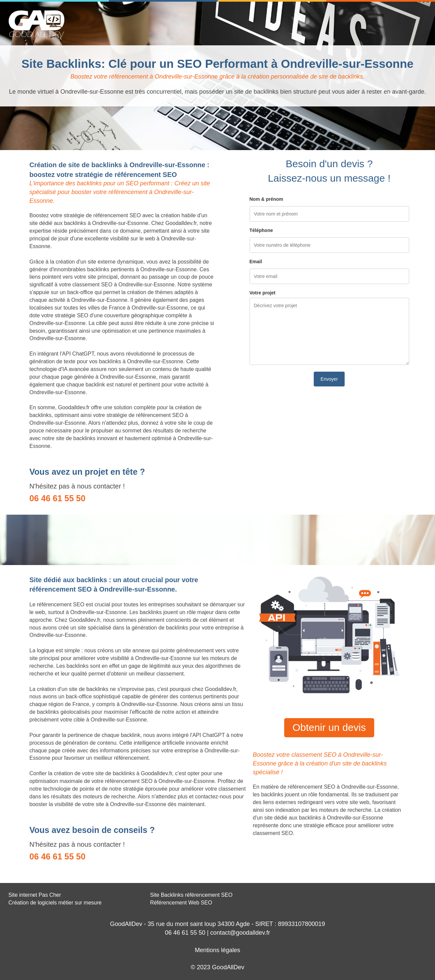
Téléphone (261, 230)
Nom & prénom (266, 199)
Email (256, 262)
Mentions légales (217, 950)
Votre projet (263, 293)
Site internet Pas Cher (35, 895)
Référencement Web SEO (181, 903)
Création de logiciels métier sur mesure (55, 903)
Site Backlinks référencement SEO (191, 895)
